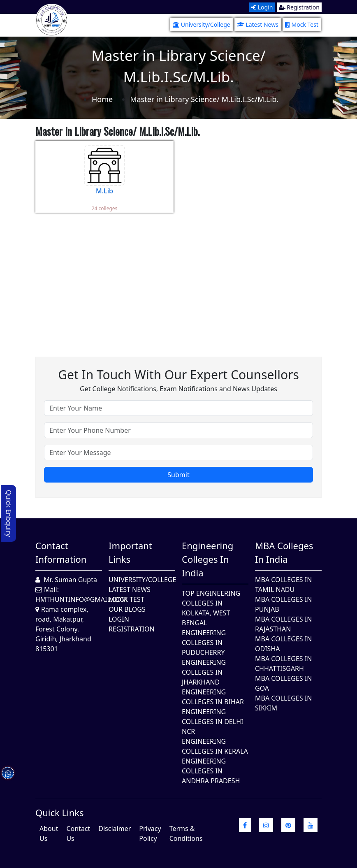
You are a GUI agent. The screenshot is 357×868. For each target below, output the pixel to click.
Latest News (258, 24)
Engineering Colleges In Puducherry (204, 643)
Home (102, 99)
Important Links (130, 552)
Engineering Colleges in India (207, 559)
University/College (202, 24)
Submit (178, 475)
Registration (299, 7)
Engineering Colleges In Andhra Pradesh (211, 771)
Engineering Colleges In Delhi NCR (212, 722)
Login (262, 7)
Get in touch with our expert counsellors (178, 375)
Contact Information (61, 552)
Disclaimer (115, 829)
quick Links (60, 812)
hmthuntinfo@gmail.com (81, 599)
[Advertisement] (178, 279)
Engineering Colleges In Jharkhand (204, 672)
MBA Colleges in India (284, 552)
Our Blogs (127, 609)
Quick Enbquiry (9, 513)
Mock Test (302, 24)
